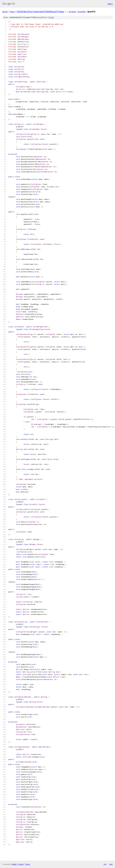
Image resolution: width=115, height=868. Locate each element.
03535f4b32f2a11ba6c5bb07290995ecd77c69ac (40, 12)
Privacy (21, 864)
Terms (27, 864)
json (111, 864)
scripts (72, 12)
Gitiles (14, 864)
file (51, 17)
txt (105, 864)
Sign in (110, 4)
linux (12, 12)
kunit (5, 12)
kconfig (82, 12)
